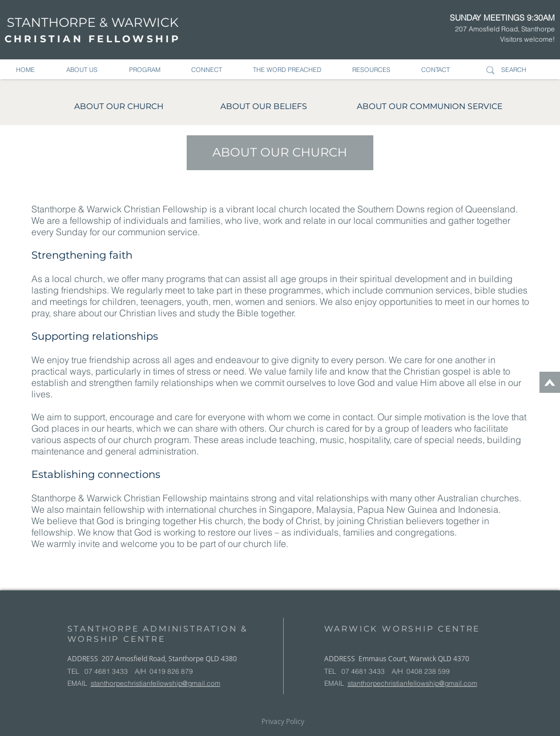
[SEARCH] (519, 70)
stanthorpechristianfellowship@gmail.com (156, 683)
